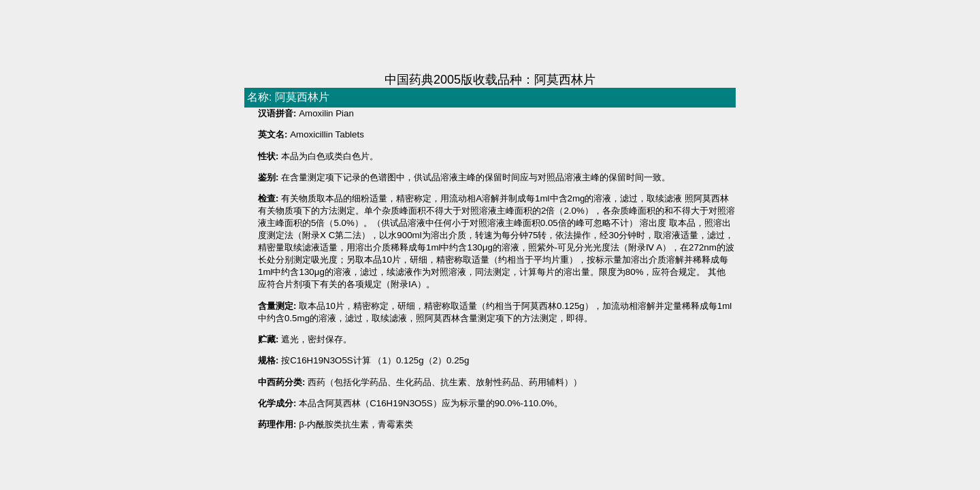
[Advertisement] (490, 37)
